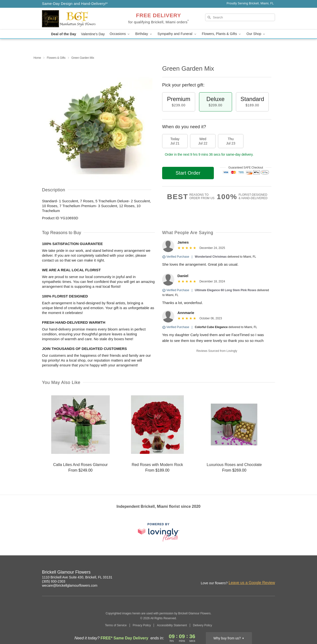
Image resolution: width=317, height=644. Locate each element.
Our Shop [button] (256, 34)
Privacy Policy (142, 625)
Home (37, 58)
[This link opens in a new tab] (158, 532)
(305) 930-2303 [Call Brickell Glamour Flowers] (54, 581)
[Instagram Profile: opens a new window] (250, 573)
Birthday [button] (144, 34)
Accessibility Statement (172, 625)
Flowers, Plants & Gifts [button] (222, 34)
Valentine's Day (93, 34)
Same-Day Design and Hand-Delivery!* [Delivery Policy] (75, 4)
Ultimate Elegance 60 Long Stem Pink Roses (226, 290)
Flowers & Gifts (56, 58)
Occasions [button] (120, 34)
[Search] (240, 17)
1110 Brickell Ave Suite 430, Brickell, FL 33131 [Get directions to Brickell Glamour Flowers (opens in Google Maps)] (77, 577)
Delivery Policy (203, 625)
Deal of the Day (64, 34)
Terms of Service (116, 625)
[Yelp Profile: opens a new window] (272, 573)
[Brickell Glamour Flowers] (77, 19)
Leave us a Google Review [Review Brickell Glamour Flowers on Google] (252, 583)
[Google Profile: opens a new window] (261, 573)
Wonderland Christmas (211, 257)
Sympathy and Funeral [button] (177, 34)
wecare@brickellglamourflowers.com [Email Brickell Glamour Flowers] (70, 585)
